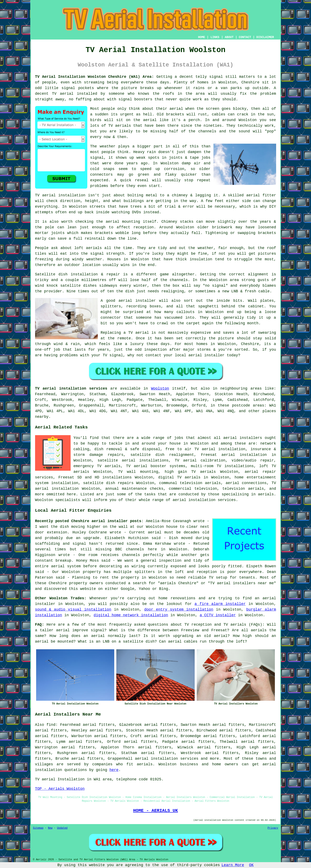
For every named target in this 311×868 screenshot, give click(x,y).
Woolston (160, 389)
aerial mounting (123, 222)
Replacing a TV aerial (125, 333)
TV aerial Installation (60, 779)
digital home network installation (131, 615)
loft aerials (88, 248)
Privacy (273, 828)
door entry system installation (179, 610)
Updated (62, 828)
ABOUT (229, 37)
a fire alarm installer (220, 604)
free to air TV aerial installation (205, 449)
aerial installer (137, 301)
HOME (202, 37)
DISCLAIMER (265, 37)
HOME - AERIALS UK (155, 810)
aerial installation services (167, 759)
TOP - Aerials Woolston (60, 789)
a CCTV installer (218, 615)
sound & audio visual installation (73, 610)
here (114, 770)
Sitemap (38, 828)
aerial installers (243, 438)
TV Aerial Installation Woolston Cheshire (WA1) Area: (95, 77)
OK (251, 865)
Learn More (233, 865)
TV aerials (120, 126)
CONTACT (245, 37)
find (51, 725)
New (50, 828)
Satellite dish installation (67, 274)
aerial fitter (261, 195)
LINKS (215, 37)
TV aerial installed (75, 94)
